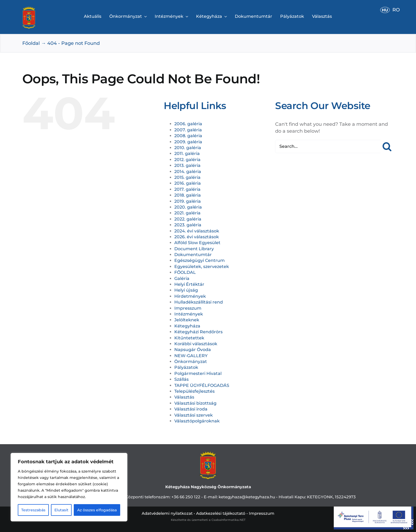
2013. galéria (187, 165)
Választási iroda (191, 409)
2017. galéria (187, 189)
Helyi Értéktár (189, 284)
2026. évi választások (197, 237)
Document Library (194, 249)
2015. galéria (187, 177)
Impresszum (188, 308)
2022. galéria (188, 219)
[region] (69, 487)
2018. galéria (188, 195)
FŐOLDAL (185, 272)
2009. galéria (188, 142)
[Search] (387, 146)
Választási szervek (194, 415)
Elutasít (61, 510)
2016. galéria (188, 183)
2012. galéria (187, 160)
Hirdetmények (190, 296)
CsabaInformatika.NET (228, 520)
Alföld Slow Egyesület (197, 243)
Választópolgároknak (197, 421)
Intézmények (189, 314)
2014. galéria (188, 172)
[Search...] (328, 146)
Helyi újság (186, 290)
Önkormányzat (191, 362)
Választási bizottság (195, 403)
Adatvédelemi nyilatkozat (167, 513)
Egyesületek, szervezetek (202, 267)
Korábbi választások (196, 344)
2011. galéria (187, 153)
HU (385, 10)
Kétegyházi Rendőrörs (198, 332)
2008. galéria (188, 136)
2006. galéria (188, 124)
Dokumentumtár (193, 255)
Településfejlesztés (194, 391)
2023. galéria (188, 225)
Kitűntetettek (189, 338)
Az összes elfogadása (97, 510)
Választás (184, 397)
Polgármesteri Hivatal (198, 373)
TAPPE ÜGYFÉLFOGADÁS (202, 385)
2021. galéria (187, 213)
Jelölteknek (187, 320)
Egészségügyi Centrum (200, 260)
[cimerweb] (29, 9)
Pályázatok (186, 367)
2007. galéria (188, 130)
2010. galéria (188, 148)
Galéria (182, 278)
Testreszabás (33, 510)
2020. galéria (188, 207)
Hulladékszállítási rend (199, 302)
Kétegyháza (187, 326)
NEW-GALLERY (191, 356)
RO (396, 10)
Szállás (181, 379)
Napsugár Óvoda (193, 350)
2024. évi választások (197, 231)
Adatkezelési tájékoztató (221, 513)
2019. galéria (188, 201)
